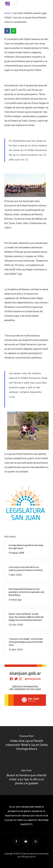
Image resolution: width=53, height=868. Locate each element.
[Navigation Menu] (47, 4)
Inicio (7, 13)
